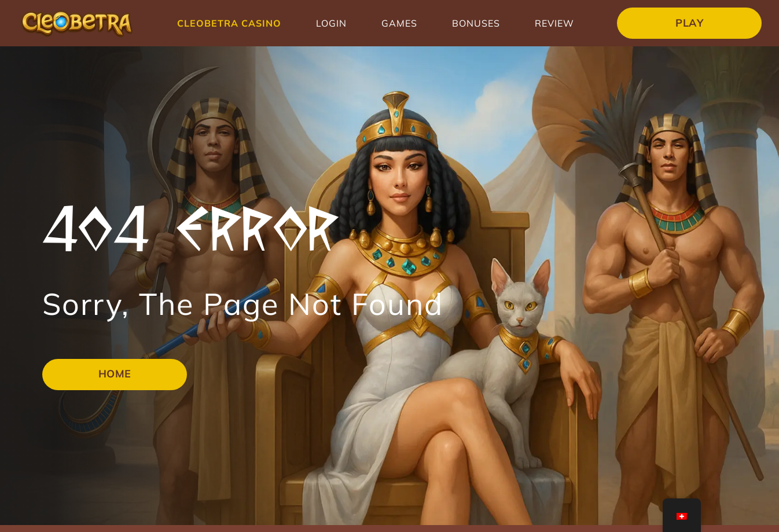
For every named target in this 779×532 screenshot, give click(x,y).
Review (554, 23)
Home (115, 374)
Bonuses (476, 23)
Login (331, 23)
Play (689, 23)
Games (399, 23)
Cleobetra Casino (229, 23)
